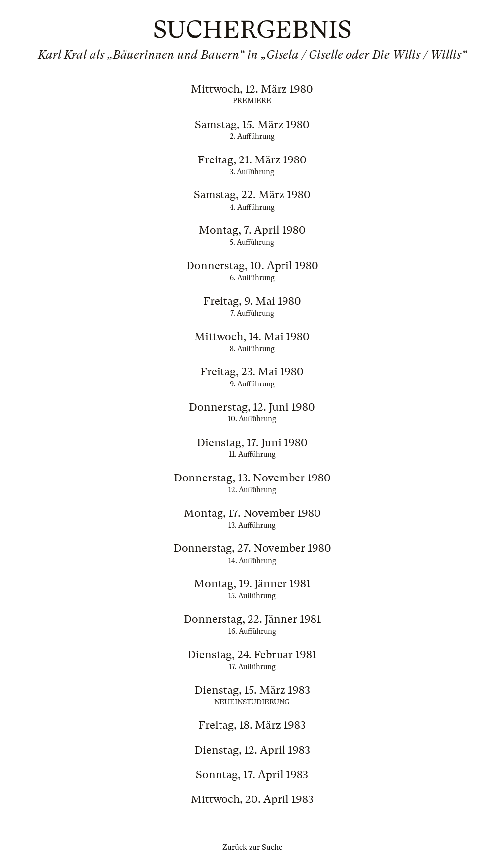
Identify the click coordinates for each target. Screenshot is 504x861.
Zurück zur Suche (252, 847)
